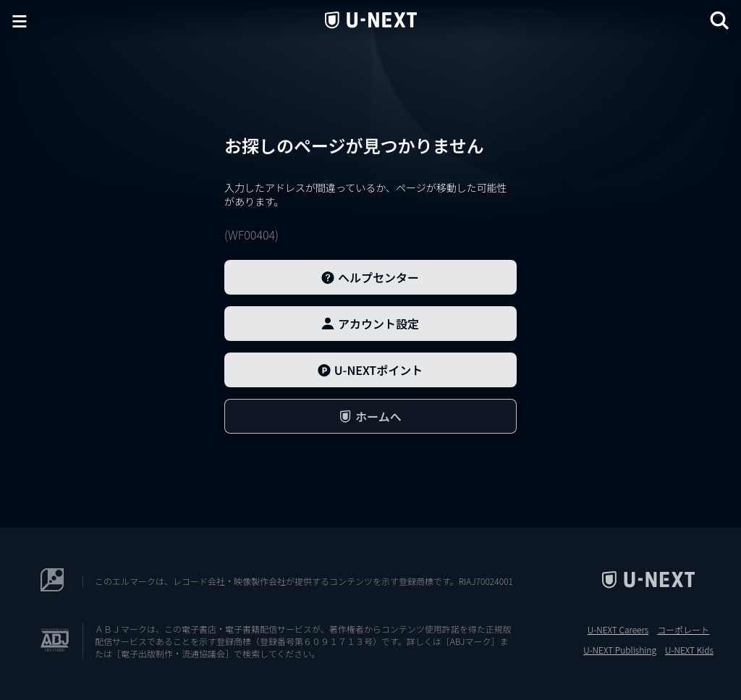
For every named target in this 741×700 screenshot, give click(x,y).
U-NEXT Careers (618, 630)
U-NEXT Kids (689, 650)
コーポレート (683, 630)
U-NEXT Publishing (620, 650)
